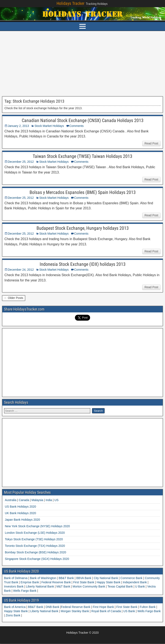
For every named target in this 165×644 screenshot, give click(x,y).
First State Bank (84, 582)
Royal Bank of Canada (107, 611)
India (49, 500)
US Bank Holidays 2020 (20, 507)
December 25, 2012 (21, 162)
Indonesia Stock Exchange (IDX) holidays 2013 (83, 264)
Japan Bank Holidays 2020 (22, 520)
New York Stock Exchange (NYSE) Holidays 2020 (37, 526)
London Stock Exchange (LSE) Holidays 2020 (35, 533)
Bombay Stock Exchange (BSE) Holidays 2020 (35, 552)
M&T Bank (63, 586)
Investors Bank (14, 586)
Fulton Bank (148, 607)
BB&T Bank (66, 578)
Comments (77, 126)
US (56, 500)
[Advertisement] (82, 64)
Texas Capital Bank (120, 586)
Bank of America (15, 607)
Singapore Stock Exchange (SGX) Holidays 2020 (37, 559)
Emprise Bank (30, 582)
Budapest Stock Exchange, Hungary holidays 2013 (83, 228)
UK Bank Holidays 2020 (20, 513)
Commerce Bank (131, 578)
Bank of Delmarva (16, 578)
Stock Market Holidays (49, 126)
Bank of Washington (43, 578)
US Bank (130, 611)
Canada (24, 500)
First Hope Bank (104, 607)
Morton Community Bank (89, 586)
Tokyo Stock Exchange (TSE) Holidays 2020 (34, 539)
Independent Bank (135, 582)
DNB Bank (53, 607)
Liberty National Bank (40, 586)
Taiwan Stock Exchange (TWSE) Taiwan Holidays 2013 (82, 156)
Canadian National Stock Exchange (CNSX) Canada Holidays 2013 (83, 120)
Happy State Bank (109, 582)
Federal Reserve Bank (56, 582)
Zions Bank (14, 615)
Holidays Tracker (70, 3)
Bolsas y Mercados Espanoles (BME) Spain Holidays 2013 (83, 192)
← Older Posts (14, 298)
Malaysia (37, 500)
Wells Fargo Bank (25, 591)
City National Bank (106, 578)
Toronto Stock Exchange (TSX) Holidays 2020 (35, 546)
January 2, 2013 (18, 126)
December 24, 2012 (21, 270)
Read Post (151, 143)
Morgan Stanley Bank (75, 611)
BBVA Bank (84, 578)
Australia (11, 500)
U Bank (140, 586)
